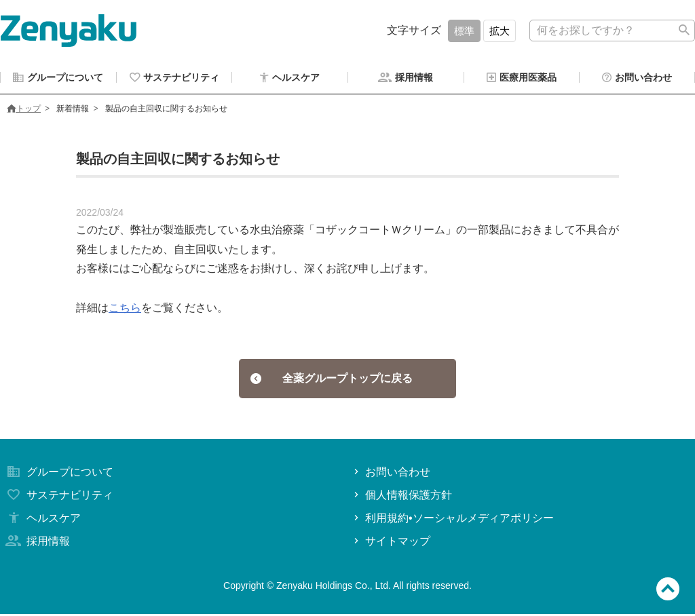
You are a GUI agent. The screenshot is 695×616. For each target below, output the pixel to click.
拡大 (500, 31)
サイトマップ (391, 543)
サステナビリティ (58, 497)
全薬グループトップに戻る (332, 380)
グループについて (58, 474)
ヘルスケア (42, 520)
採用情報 (37, 543)
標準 (464, 31)
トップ (24, 111)
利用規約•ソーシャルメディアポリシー (452, 520)
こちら (125, 310)
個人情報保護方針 (401, 497)
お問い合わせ (391, 474)
